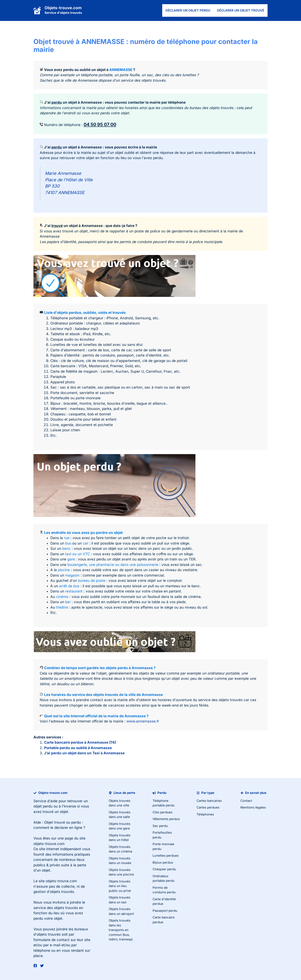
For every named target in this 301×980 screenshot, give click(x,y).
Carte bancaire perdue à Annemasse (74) (80, 742)
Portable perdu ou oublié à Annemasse (78, 748)
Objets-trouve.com (63, 8)
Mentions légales (253, 807)
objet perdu (43, 806)
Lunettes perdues (166, 856)
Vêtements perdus (166, 819)
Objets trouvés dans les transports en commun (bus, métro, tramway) (121, 930)
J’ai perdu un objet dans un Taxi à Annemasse (84, 753)
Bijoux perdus (163, 862)
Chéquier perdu (164, 869)
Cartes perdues (208, 807)
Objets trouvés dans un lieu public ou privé (120, 886)
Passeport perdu (165, 911)
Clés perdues (163, 812)
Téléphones (205, 814)
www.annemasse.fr (143, 721)
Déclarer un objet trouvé (241, 10)
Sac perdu (160, 826)
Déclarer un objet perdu (188, 10)
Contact (246, 801)
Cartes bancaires (209, 801)
